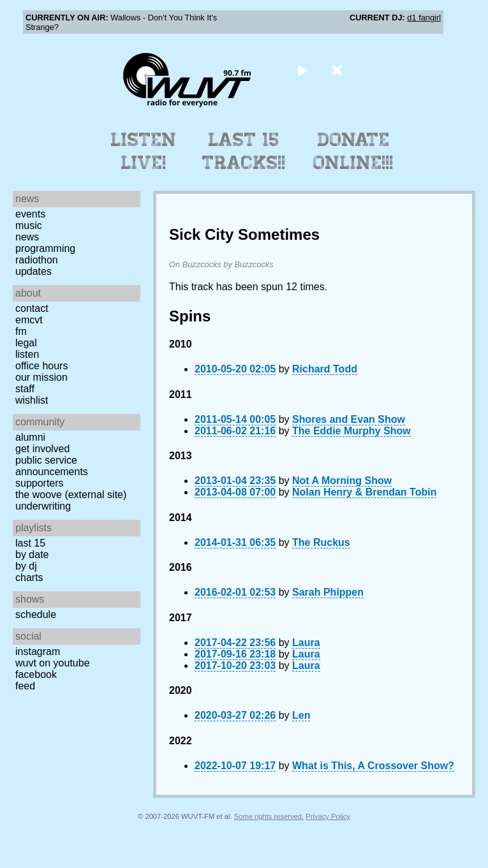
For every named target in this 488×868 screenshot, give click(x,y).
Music (29, 225)
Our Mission (41, 377)
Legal (26, 343)
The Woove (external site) (71, 495)
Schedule (36, 614)
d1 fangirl (424, 18)
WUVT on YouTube (53, 663)
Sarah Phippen (328, 592)
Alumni (30, 437)
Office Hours (41, 366)
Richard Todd (325, 369)
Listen (27, 354)
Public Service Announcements (52, 466)
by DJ (26, 566)
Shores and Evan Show (349, 419)
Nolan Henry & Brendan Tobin (364, 492)
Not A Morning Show (342, 481)
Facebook (36, 674)
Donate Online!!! (353, 151)
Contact (32, 308)
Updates (33, 271)
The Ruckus (321, 542)
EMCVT (29, 320)
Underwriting (43, 506)
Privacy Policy (328, 816)
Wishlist (32, 400)
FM (21, 331)
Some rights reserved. (269, 816)
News (27, 237)
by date (32, 555)
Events (30, 214)
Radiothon (37, 260)
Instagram (38, 651)
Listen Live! (144, 151)
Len (301, 715)
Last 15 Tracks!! (244, 151)
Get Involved (42, 449)
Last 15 (30, 543)
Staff (25, 389)
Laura (306, 643)
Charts (29, 577)
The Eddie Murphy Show (351, 431)
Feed (25, 686)
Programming (45, 248)
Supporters (40, 483)
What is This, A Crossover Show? (373, 766)
